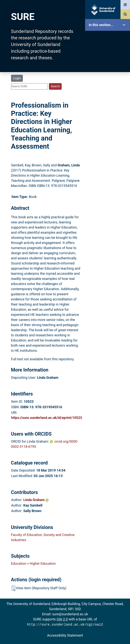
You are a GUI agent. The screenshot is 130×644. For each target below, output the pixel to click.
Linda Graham (36, 500)
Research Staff (108, 121)
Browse (108, 73)
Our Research (108, 49)
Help (108, 133)
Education (19, 563)
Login (17, 78)
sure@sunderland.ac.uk (70, 614)
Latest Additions (108, 97)
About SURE (108, 61)
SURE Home (108, 37)
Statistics (108, 109)
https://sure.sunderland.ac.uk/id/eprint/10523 (47, 418)
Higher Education (43, 563)
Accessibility (108, 145)
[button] (13, 588)
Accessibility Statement (65, 635)
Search (108, 85)
